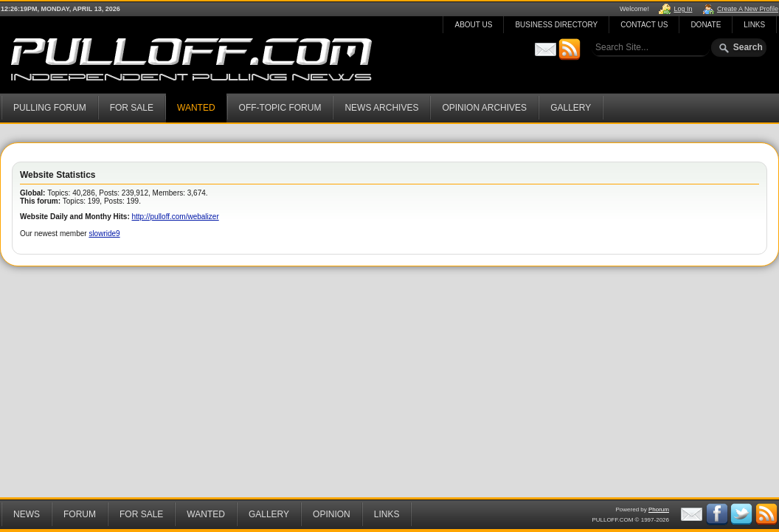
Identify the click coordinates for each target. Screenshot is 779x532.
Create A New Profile (748, 9)
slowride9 (104, 234)
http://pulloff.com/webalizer (176, 217)
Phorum (659, 509)
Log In (683, 9)
